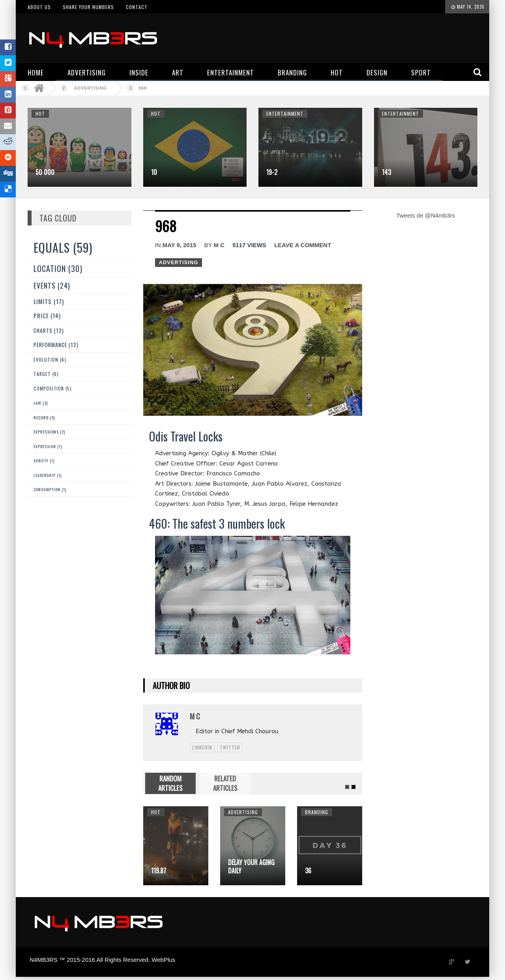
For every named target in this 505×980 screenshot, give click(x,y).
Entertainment (285, 114)
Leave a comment (303, 245)
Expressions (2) (49, 432)
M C (219, 245)
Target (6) (46, 374)
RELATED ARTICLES (225, 783)
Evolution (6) (50, 360)
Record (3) (44, 417)
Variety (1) (44, 461)
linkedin (202, 747)
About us (39, 7)
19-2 (272, 172)
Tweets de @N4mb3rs (426, 215)
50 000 (45, 172)
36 (308, 871)
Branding (317, 812)
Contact (137, 7)
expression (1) (48, 446)
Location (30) (58, 268)
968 (143, 88)
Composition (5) (53, 388)
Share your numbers (88, 7)
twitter (230, 747)
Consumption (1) (50, 489)
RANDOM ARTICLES (170, 783)
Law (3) (41, 403)
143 (386, 172)
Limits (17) (49, 301)
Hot (40, 114)
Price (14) (47, 316)
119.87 (159, 871)
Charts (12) (49, 330)
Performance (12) (56, 345)
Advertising (91, 88)
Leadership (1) (48, 475)
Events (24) (52, 285)
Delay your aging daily (251, 866)
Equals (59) (63, 247)
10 (154, 172)
